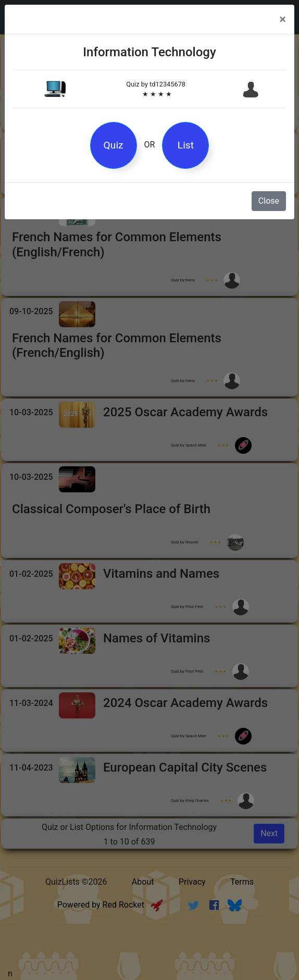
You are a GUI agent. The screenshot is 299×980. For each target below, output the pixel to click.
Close (269, 201)
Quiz (114, 145)
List (186, 145)
